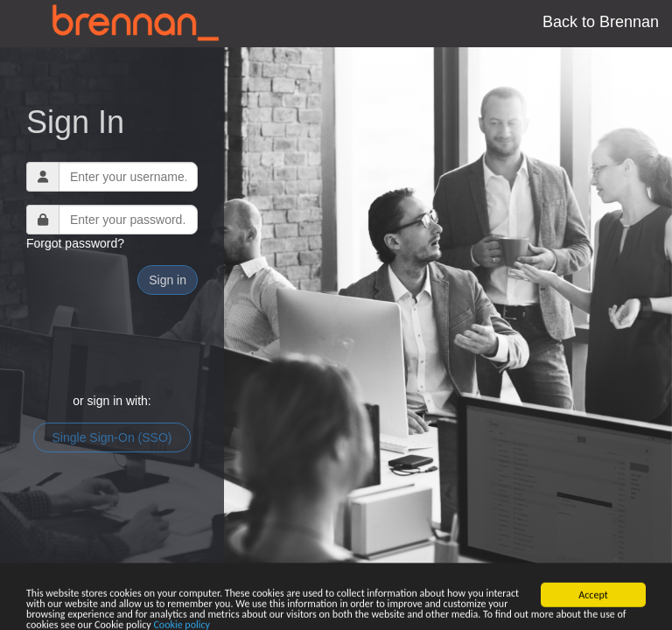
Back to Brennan (601, 22)
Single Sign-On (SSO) (112, 437)
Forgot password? (75, 243)
